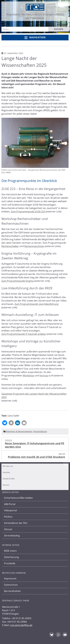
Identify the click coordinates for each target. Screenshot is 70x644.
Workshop (28, 376)
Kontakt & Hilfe (9, 479)
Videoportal (10, 510)
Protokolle (10, 563)
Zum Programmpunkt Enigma (18, 281)
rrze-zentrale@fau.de (21, 625)
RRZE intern (10, 551)
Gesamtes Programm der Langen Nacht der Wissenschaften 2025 (34, 396)
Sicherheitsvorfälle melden (18, 498)
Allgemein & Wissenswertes (19, 431)
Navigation (35, 38)
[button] (5, 423)
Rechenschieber (10, 246)
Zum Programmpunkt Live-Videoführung (37, 304)
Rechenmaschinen (34, 246)
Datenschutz (11, 585)
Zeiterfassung (11, 557)
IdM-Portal (10, 504)
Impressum (10, 578)
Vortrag (44, 376)
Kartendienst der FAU (16, 523)
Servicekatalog (12, 536)
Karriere (6, 485)
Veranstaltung (40, 431)
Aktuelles (6, 472)
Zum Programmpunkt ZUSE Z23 (28, 212)
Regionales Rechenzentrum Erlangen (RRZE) (35, 14)
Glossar (8, 529)
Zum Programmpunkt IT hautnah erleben (24, 334)
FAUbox (8, 517)
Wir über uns (8, 466)
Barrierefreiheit (12, 591)
